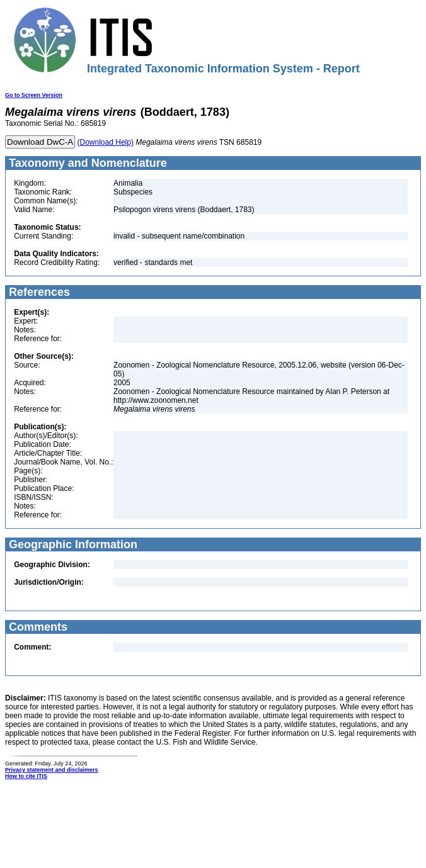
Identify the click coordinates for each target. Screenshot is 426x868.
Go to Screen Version (34, 95)
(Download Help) (106, 142)
